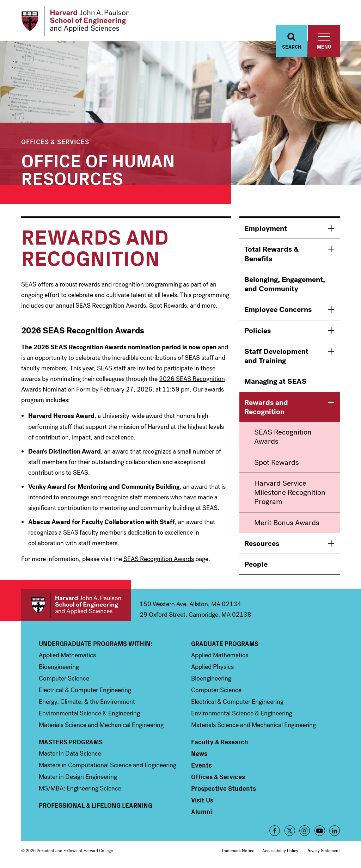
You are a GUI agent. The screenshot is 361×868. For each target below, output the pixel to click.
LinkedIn (335, 831)
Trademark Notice (238, 851)
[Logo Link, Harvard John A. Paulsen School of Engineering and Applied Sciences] (75, 21)
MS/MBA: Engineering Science (80, 788)
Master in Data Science (70, 753)
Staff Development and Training (276, 356)
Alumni (202, 812)
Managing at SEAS (276, 381)
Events (201, 765)
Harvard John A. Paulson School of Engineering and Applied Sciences (76, 605)
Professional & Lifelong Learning (96, 805)
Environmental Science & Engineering (89, 713)
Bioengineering (59, 667)
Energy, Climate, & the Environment (87, 702)
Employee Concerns (278, 309)
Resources (262, 543)
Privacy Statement (323, 851)
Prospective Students (224, 788)
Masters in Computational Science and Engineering (108, 765)
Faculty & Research (220, 742)
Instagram (305, 831)
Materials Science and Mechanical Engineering (101, 725)
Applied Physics (212, 667)
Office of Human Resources (98, 168)
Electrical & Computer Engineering (85, 690)
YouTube (320, 831)
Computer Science (64, 678)
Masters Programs (71, 742)
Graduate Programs (225, 644)
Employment (266, 228)
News (199, 753)
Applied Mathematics (67, 655)
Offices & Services (55, 141)
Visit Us (202, 800)
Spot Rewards (277, 462)
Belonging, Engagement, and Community (285, 284)
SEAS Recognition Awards (159, 559)
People (256, 564)
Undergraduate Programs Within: (96, 644)
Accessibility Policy (280, 851)
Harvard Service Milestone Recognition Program (290, 493)
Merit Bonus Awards (287, 523)
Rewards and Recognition (266, 407)
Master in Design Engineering (78, 777)
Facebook (275, 831)
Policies (258, 331)
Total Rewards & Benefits (271, 254)
